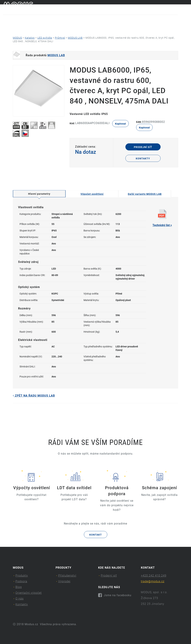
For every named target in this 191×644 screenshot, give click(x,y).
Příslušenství (67, 576)
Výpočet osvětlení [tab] (92, 194)
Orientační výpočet (92, 27)
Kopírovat (120, 124)
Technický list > (162, 218)
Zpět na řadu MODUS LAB (34, 396)
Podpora (40, 27)
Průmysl (60, 38)
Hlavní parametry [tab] (39, 194)
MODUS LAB (75, 38)
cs (181, 7)
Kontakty (149, 27)
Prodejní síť (143, 147)
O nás (124, 27)
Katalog (30, 38)
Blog (63, 27)
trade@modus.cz (153, 581)
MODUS (17, 38)
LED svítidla (45, 38)
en (187, 7)
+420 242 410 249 (154, 576)
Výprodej (64, 581)
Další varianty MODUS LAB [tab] (145, 194)
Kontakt (96, 535)
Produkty (12, 27)
